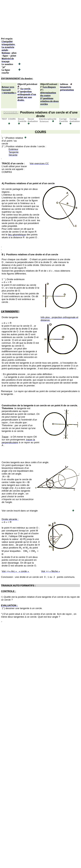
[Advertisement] (33, 19)
